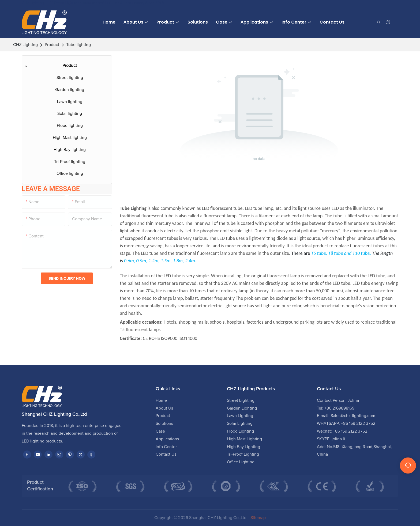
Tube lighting (78, 45)
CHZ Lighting (25, 45)
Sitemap (258, 518)
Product (52, 45)
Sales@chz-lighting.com (353, 416)
